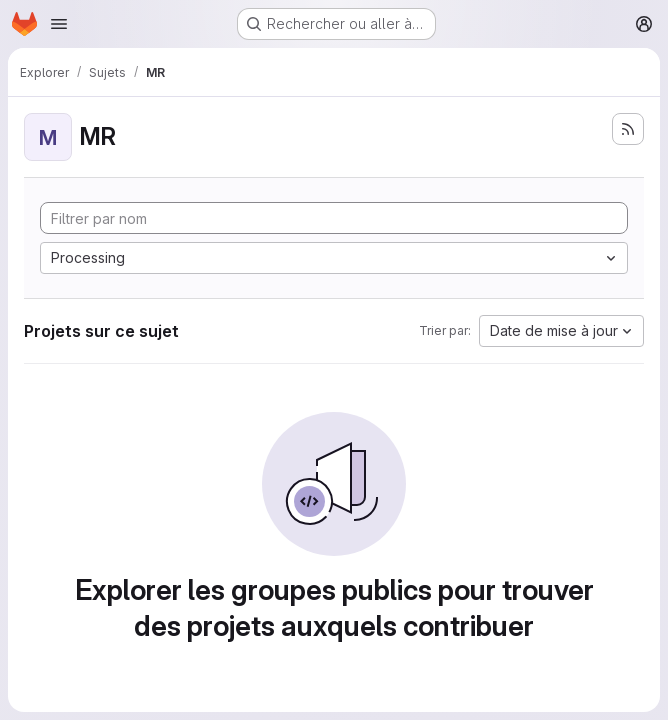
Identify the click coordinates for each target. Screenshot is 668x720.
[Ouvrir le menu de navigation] (59, 24)
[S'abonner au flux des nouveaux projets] (628, 129)
